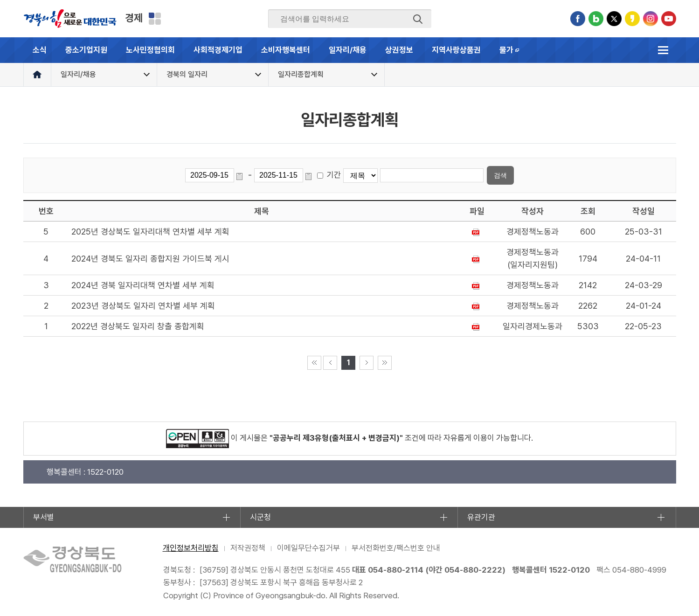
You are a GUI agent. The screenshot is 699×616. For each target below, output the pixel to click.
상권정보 (399, 50)
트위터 (614, 19)
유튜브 (669, 19)
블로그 (596, 19)
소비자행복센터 (286, 50)
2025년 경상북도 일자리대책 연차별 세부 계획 (150, 232)
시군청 (260, 517)
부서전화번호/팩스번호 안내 (396, 548)
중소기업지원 (86, 50)
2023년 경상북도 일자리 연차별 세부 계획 (143, 306)
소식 (40, 50)
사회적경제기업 (218, 50)
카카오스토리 (632, 19)
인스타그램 (651, 19)
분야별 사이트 (155, 19)
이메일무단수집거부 (308, 548)
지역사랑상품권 (456, 50)
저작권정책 (248, 548)
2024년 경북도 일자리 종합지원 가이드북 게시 (150, 259)
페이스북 (578, 19)
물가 (514, 54)
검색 (418, 19)
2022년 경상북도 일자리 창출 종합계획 (138, 326)
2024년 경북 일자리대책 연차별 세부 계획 (143, 285)
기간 (334, 175)
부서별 (44, 517)
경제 (134, 18)
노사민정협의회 (150, 50)
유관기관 (481, 517)
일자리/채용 (348, 50)
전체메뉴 (663, 50)
